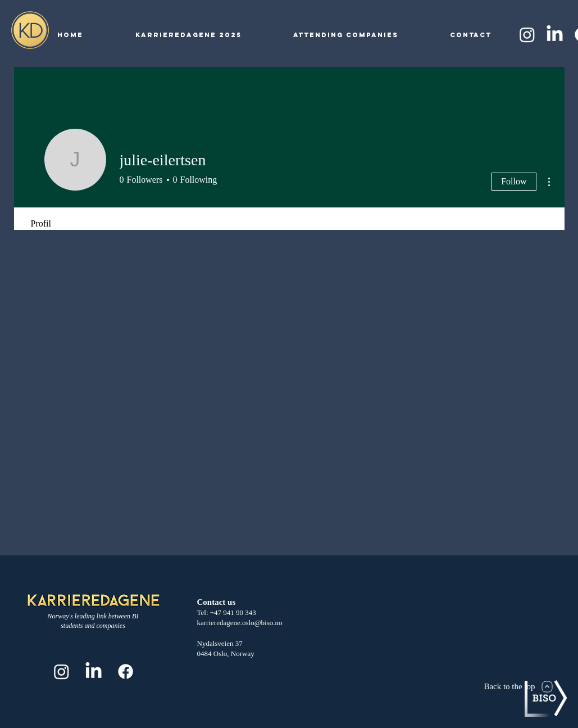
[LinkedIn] (555, 35)
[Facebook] (126, 672)
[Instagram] (527, 35)
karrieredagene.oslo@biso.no (240, 623)
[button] (188, 35)
